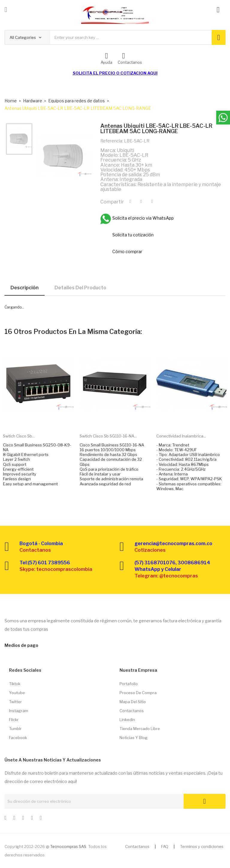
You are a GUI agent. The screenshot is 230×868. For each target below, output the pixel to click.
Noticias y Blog (134, 738)
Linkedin (127, 720)
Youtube (17, 693)
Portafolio (129, 684)
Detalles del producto (80, 288)
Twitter (15, 702)
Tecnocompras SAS (68, 846)
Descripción (25, 288)
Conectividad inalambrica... (181, 436)
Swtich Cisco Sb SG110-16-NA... (108, 436)
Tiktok (15, 684)
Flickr (14, 720)
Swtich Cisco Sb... (19, 436)
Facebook (18, 738)
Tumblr (15, 729)
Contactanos (132, 711)
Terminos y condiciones (202, 846)
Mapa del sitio (133, 702)
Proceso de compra (138, 693)
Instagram (19, 711)
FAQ (165, 846)
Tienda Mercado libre (140, 729)
